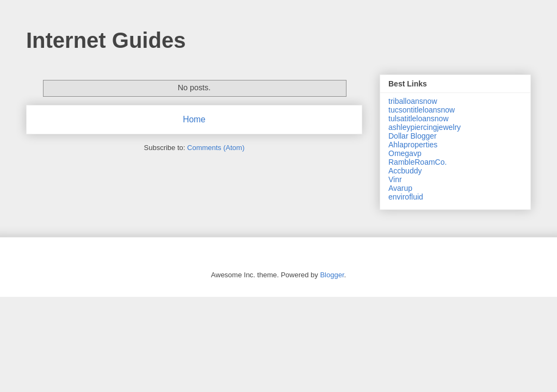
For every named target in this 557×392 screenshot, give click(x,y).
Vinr (395, 179)
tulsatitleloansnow (419, 119)
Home (194, 119)
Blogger (332, 275)
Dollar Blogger (413, 136)
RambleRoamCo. (417, 162)
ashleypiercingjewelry (425, 127)
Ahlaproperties (413, 145)
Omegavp (405, 153)
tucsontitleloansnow (422, 110)
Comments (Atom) (216, 148)
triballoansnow (413, 101)
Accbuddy (405, 171)
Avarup (400, 188)
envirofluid (406, 197)
